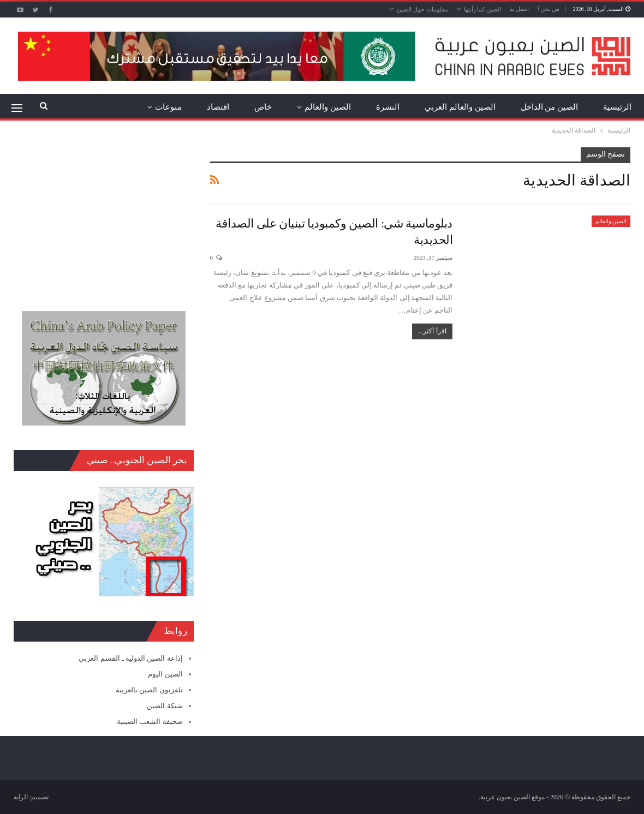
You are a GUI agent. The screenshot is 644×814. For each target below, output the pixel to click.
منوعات (168, 107)
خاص (263, 107)
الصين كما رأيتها (483, 9)
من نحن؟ (548, 9)
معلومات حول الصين (422, 9)
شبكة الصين (165, 706)
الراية (21, 797)
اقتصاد (218, 107)
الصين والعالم (328, 107)
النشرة (388, 107)
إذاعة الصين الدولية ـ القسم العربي (130, 658)
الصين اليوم (165, 674)
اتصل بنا (519, 9)
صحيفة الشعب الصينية (150, 722)
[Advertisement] (104, 216)
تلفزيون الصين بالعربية (149, 690)
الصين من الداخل (550, 107)
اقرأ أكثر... (432, 331)
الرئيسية (617, 107)
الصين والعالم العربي (460, 107)
